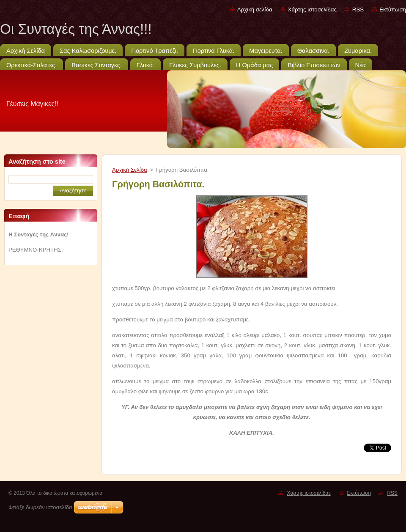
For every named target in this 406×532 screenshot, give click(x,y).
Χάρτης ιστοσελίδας (312, 10)
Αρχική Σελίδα (130, 170)
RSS (358, 10)
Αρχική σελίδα (255, 10)
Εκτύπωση (393, 10)
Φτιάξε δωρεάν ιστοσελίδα (40, 507)
